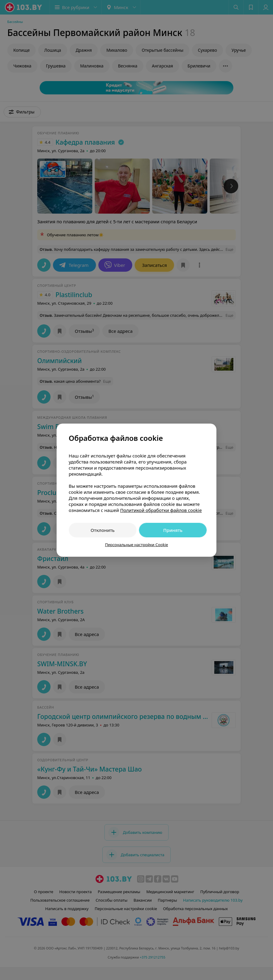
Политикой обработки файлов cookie (161, 510)
